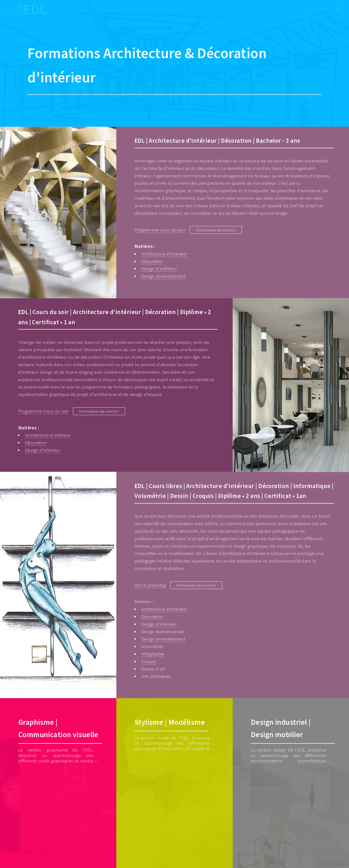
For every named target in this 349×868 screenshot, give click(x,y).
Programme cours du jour (160, 230)
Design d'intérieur (159, 269)
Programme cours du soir (43, 411)
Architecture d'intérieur (164, 254)
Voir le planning (150, 585)
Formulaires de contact (219, 230)
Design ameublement (163, 276)
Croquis (149, 661)
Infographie (153, 654)
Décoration (152, 261)
